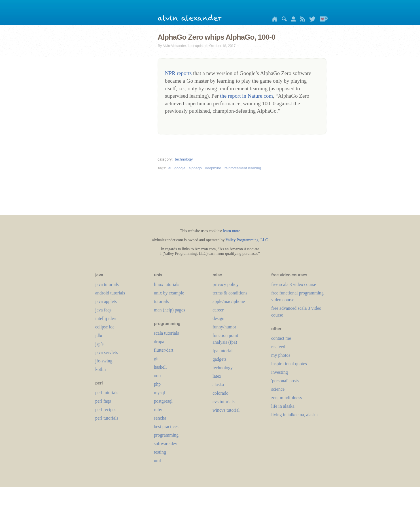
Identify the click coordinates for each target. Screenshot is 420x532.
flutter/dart (164, 350)
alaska (218, 385)
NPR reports (178, 73)
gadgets (219, 359)
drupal (160, 342)
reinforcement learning (243, 168)
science (278, 389)
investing (280, 372)
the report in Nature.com (246, 96)
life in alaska (283, 406)
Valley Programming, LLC (247, 240)
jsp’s (99, 344)
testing (160, 452)
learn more (232, 231)
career (218, 310)
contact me (281, 338)
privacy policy (226, 284)
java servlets (107, 352)
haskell (160, 367)
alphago (195, 168)
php (157, 384)
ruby (158, 410)
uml (157, 461)
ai (170, 168)
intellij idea (105, 318)
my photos (281, 355)
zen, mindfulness (287, 398)
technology (184, 159)
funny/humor (224, 327)
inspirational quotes (289, 364)
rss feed (278, 347)
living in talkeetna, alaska (294, 415)
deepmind (213, 168)
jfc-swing (104, 361)
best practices (166, 427)
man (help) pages (169, 310)
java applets (106, 301)
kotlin (100, 369)
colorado (220, 393)
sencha (160, 418)
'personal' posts (285, 381)
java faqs (103, 310)
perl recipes (106, 410)
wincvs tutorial (226, 410)
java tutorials (107, 284)
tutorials (161, 301)
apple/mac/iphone (229, 301)
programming (166, 435)
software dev (166, 444)
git (156, 359)
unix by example (169, 293)
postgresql (163, 401)
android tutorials (110, 293)
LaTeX (217, 376)
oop (157, 376)
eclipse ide (105, 327)
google (180, 168)
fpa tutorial (223, 351)
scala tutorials (166, 333)
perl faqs (103, 401)
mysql (159, 393)
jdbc (99, 335)
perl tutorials (107, 393)
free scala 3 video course (294, 284)
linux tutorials (166, 284)
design (219, 318)
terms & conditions (230, 293)
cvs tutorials (224, 402)
